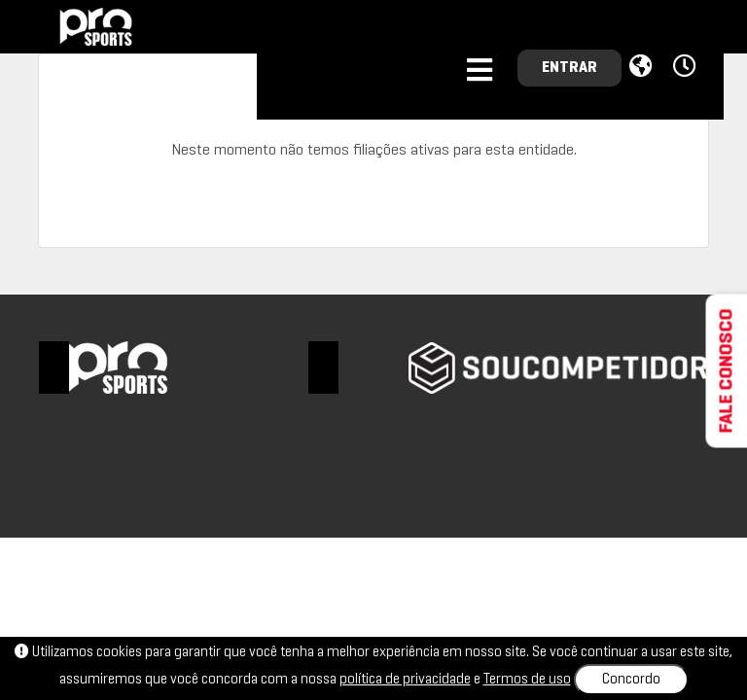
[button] (687, 67)
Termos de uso (527, 680)
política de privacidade (405, 680)
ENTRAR (569, 68)
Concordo (631, 680)
